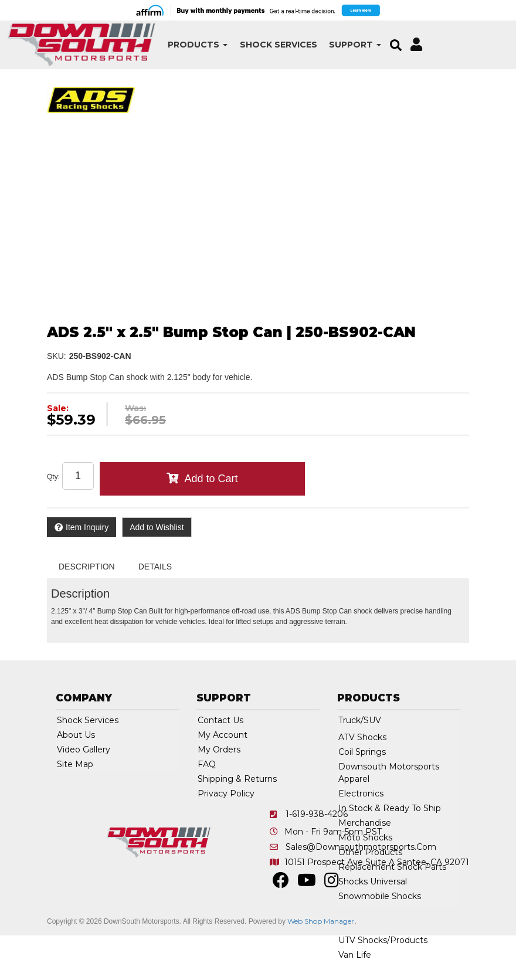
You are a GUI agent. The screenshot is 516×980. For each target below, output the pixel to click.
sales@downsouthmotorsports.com (361, 847)
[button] (171, 45)
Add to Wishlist (157, 527)
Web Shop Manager (321, 921)
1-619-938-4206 (317, 814)
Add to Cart (211, 479)
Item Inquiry (87, 527)
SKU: (57, 356)
